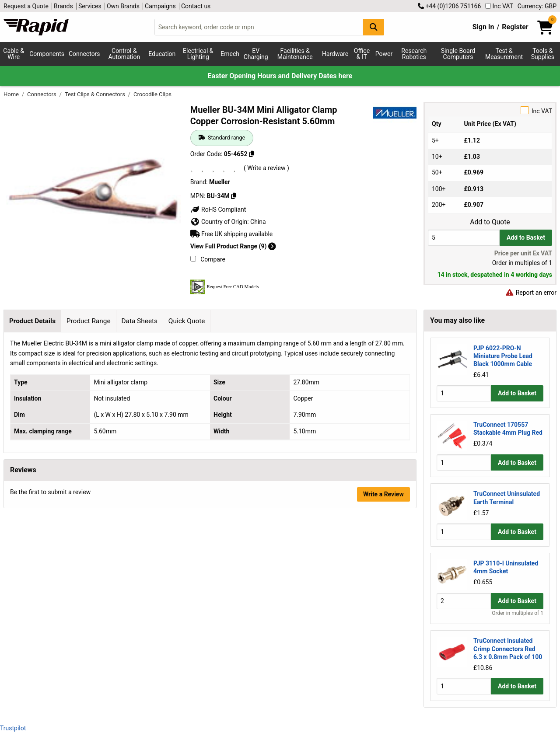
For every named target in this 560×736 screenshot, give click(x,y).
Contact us (196, 6)
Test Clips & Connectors (96, 94)
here (345, 76)
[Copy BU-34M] (234, 196)
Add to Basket (526, 237)
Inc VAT (499, 6)
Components (47, 54)
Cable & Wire (14, 54)
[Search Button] (374, 27)
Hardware (335, 54)
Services (90, 6)
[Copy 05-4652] (252, 154)
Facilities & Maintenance (295, 54)
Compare (208, 259)
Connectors (84, 54)
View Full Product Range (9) (233, 246)
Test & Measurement (504, 54)
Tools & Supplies (543, 54)
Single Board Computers (458, 54)
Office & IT (362, 54)
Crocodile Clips (152, 94)
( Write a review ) (266, 168)
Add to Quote (490, 222)
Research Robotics (414, 54)
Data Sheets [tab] (139, 321)
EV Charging (256, 54)
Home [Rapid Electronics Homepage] (12, 94)
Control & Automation (124, 54)
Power (384, 54)
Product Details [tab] (32, 321)
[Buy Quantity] (464, 238)
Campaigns (160, 6)
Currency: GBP (537, 6)
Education (162, 54)
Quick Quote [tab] (187, 321)
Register (515, 27)
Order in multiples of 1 (518, 613)
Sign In (483, 27)
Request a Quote (26, 6)
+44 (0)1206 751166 (449, 6)
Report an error (531, 293)
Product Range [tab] (89, 321)
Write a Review (383, 494)
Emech (230, 54)
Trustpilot (13, 728)
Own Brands (123, 6)
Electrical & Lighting (198, 54)
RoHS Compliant (218, 209)
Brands (63, 6)
